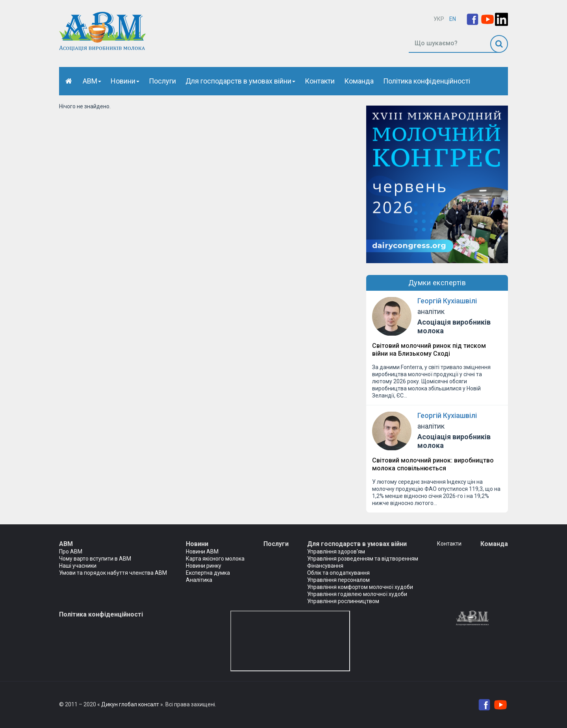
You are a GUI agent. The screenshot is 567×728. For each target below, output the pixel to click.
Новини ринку (204, 566)
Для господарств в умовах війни (240, 81)
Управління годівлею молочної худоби (357, 594)
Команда (359, 81)
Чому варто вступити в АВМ (95, 559)
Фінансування (325, 566)
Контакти (320, 81)
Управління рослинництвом (343, 601)
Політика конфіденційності (427, 81)
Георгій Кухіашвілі (447, 301)
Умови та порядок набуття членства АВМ (113, 573)
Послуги (162, 81)
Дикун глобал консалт (130, 704)
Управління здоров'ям (336, 552)
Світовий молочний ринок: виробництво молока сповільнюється (433, 464)
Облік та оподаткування (338, 573)
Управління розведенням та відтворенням (363, 559)
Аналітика (199, 580)
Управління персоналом (338, 580)
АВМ (92, 81)
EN (453, 19)
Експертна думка (208, 573)
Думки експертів (437, 283)
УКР (439, 19)
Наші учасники (78, 566)
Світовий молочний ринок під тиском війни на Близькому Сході (429, 350)
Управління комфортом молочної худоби (360, 587)
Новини (125, 81)
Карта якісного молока (215, 559)
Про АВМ (71, 552)
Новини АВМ (202, 552)
